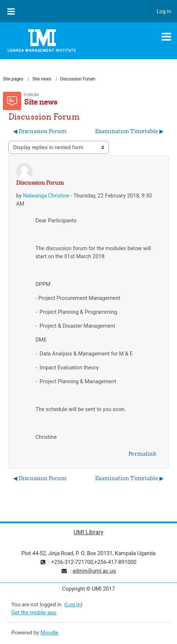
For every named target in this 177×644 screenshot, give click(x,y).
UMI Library (88, 532)
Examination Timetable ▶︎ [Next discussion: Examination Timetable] (129, 131)
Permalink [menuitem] (142, 454)
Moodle (50, 633)
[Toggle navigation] (166, 37)
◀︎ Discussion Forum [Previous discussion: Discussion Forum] (40, 131)
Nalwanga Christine (46, 196)
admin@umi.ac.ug (94, 571)
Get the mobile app (34, 613)
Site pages (13, 79)
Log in (164, 11)
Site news (42, 79)
